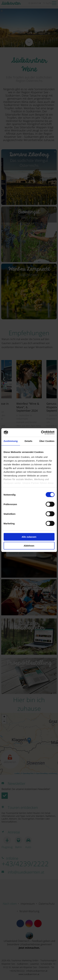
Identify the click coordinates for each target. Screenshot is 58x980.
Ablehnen (29, 546)
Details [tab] (28, 441)
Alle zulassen (29, 537)
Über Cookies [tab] (47, 441)
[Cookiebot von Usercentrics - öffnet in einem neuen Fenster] (41, 433)
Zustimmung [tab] (11, 441)
